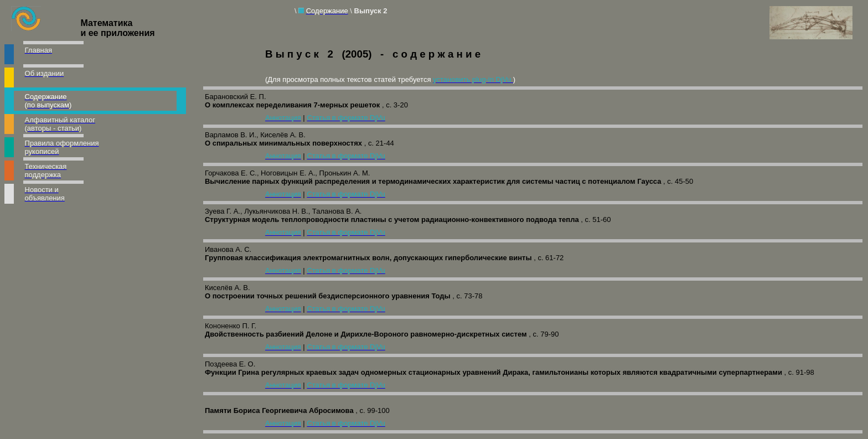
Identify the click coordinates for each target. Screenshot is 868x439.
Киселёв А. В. (228, 288)
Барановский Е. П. (236, 97)
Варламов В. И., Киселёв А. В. (255, 135)
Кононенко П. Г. (231, 326)
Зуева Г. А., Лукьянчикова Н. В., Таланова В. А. (283, 211)
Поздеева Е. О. (230, 364)
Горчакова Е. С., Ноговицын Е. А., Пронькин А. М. (287, 173)
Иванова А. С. (228, 249)
